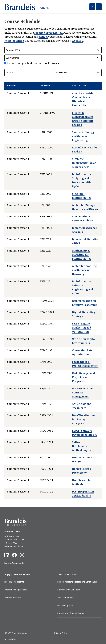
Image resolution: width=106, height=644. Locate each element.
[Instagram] (22, 555)
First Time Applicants (14, 582)
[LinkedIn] (7, 555)
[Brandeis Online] (26, 7)
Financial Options (65, 606)
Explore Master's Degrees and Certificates (77, 582)
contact (43, 37)
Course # (45, 86)
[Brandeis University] (15, 522)
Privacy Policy (61, 633)
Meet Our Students (66, 598)
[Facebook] (14, 555)
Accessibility (10, 639)
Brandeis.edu (18, 563)
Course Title (79, 86)
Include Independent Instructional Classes (33, 63)
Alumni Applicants (13, 598)
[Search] (92, 7)
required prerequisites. (49, 33)
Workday (77, 41)
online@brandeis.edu (14, 546)
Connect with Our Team (69, 590)
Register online (14, 41)
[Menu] (99, 7)
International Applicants (16, 590)
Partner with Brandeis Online (71, 613)
